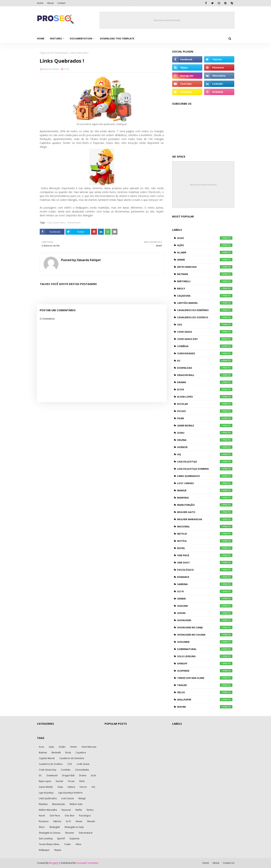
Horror (205, 447)
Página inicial (46, 53)
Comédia (205, 346)
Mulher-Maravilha (205, 519)
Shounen (205, 642)
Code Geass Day (205, 339)
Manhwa (205, 498)
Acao (205, 238)
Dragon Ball (205, 375)
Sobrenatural (205, 649)
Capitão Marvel (205, 303)
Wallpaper (205, 700)
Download (205, 368)
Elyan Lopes (205, 397)
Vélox (205, 692)
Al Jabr (205, 252)
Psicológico (205, 570)
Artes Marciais (205, 267)
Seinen (205, 599)
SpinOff (205, 663)
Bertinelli (205, 281)
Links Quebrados (56, 223)
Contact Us (229, 863)
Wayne (205, 707)
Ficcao (205, 411)
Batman (205, 274)
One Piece (205, 555)
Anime (205, 260)
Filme (205, 418)
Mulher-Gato (205, 512)
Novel (205, 548)
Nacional (205, 526)
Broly (205, 288)
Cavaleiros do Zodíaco (205, 317)
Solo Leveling (205, 656)
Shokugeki (205, 620)
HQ (205, 454)
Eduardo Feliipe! (51, 69)
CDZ (205, 325)
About (50, 3)
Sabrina (205, 584)
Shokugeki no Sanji (205, 627)
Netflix (205, 534)
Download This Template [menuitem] (117, 38)
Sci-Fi (205, 591)
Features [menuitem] (56, 38)
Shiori (205, 613)
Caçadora (205, 296)
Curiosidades (205, 353)
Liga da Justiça (205, 462)
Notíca (205, 541)
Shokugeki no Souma (205, 635)
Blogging (54, 863)
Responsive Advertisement (167, 20)
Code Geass (205, 332)
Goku (205, 433)
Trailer (205, 685)
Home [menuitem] (41, 38)
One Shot (205, 563)
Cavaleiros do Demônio (205, 310)
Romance (205, 577)
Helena (205, 440)
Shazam (205, 606)
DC (205, 361)
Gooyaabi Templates (87, 863)
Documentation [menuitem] (81, 38)
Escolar (205, 404)
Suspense (205, 671)
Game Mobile (205, 425)
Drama (205, 382)
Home (40, 3)
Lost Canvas (205, 483)
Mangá (205, 490)
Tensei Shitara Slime (205, 678)
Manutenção (62, 53)
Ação (205, 245)
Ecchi (205, 389)
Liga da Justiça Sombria (205, 469)
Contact (61, 3)
